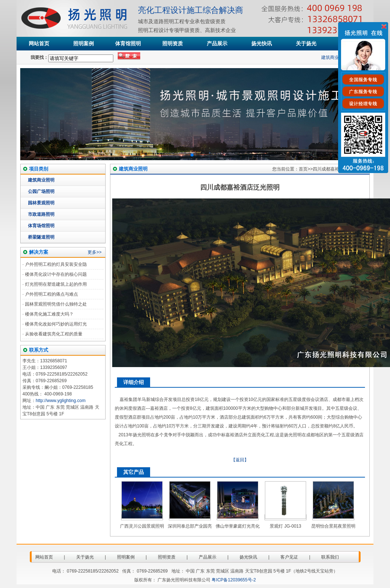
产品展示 (217, 43)
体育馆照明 (128, 43)
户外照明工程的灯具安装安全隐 (56, 264)
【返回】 (240, 460)
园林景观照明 (41, 203)
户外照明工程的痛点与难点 (52, 294)
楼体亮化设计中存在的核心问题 (56, 274)
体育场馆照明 (41, 226)
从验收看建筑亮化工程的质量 (54, 334)
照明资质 (173, 43)
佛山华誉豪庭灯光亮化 (238, 526)
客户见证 (289, 557)
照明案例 (84, 43)
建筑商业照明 (336, 57)
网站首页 (39, 43)
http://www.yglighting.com (61, 401)
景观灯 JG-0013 (285, 526)
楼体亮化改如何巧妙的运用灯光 (56, 324)
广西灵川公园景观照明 (142, 526)
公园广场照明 (41, 191)
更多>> (95, 252)
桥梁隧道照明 (41, 237)
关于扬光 (306, 43)
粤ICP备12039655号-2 (234, 580)
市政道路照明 (41, 214)
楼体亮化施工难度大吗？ (49, 314)
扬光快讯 (262, 43)
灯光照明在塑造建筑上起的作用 (56, 284)
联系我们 (330, 557)
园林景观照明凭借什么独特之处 (56, 304)
